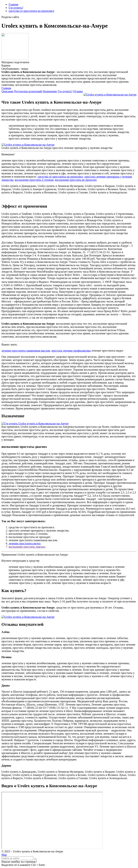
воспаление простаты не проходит (76, 180)
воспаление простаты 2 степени (34, 180)
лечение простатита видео (25, 543)
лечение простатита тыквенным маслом (26, 351)
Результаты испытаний (28, 91)
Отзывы (78, 91)
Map (4, 855)
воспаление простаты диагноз (27, 547)
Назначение (50, 91)
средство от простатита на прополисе (31, 11)
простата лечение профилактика (71, 351)
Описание (7, 91)
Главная (13, 4)
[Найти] (35, 859)
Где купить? (16, 8)
